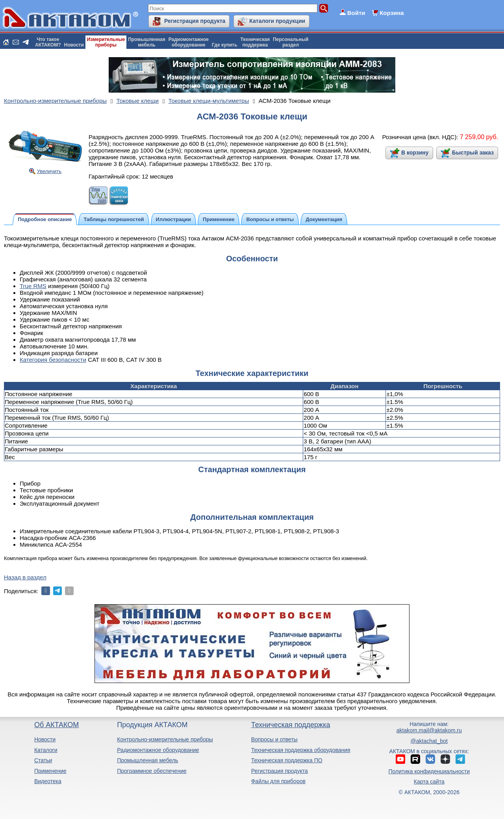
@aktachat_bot (429, 741)
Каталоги (46, 750)
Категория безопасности (53, 360)
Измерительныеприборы (106, 42)
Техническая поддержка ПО (287, 760)
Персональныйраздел (291, 42)
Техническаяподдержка (255, 42)
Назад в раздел (25, 577)
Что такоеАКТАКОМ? (48, 42)
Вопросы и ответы (274, 739)
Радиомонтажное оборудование (158, 750)
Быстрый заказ (473, 153)
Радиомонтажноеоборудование (189, 42)
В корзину (415, 153)
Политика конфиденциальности (429, 771)
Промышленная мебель (147, 760)
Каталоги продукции (277, 21)
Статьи (43, 760)
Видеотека (48, 781)
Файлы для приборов (278, 781)
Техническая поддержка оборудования (301, 750)
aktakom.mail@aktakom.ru (429, 730)
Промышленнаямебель (147, 42)
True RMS (33, 286)
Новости (74, 45)
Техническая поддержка (291, 725)
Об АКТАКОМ (57, 725)
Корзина (392, 13)
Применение (50, 771)
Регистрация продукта (195, 21)
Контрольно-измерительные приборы (165, 739)
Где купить (225, 45)
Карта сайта (429, 782)
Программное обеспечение (152, 771)
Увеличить (49, 171)
